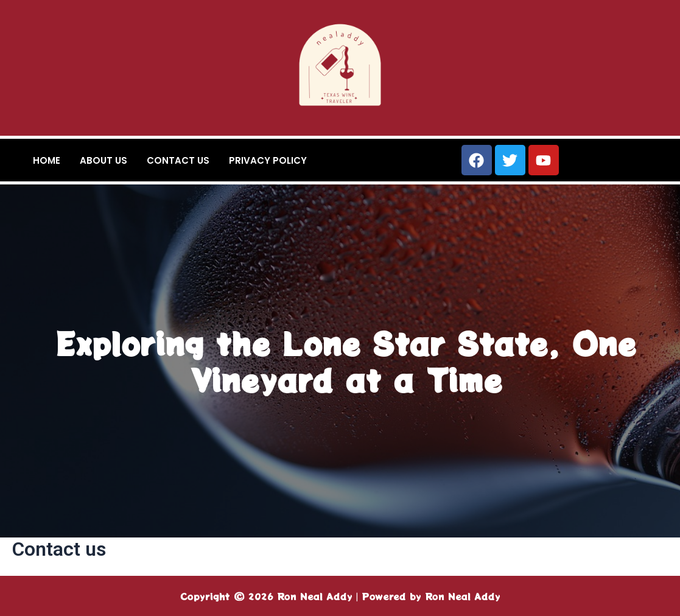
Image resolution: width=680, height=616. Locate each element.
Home (47, 160)
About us (103, 160)
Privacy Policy (268, 160)
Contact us (178, 160)
